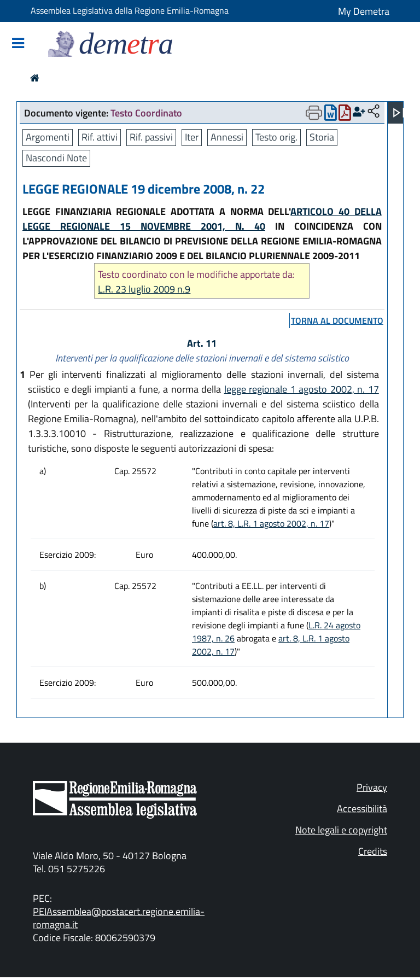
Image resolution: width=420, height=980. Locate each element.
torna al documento (337, 320)
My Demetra (364, 11)
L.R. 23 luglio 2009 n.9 (144, 289)
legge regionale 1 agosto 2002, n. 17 (302, 389)
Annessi (227, 137)
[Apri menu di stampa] (314, 113)
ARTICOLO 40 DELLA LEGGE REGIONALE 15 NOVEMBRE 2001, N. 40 (202, 219)
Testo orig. (276, 137)
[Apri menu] (399, 113)
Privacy (372, 787)
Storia (322, 137)
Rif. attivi (100, 137)
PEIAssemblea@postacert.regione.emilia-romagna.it (119, 918)
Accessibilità (362, 809)
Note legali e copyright (341, 830)
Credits (373, 851)
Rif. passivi (151, 137)
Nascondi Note (56, 158)
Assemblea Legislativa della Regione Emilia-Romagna (130, 10)
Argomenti (48, 137)
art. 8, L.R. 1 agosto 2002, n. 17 (271, 523)
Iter (192, 137)
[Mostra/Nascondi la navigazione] (18, 44)
